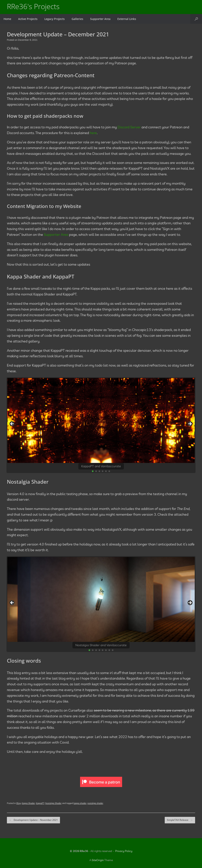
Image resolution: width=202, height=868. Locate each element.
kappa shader (80, 804)
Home (7, 19)
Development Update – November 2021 (33, 821)
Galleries (77, 19)
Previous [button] (12, 424)
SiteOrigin (98, 860)
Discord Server (129, 127)
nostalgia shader (95, 804)
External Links (127, 19)
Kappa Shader (28, 804)
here (93, 133)
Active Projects (28, 19)
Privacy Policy (124, 851)
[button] (196, 19)
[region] (101, 425)
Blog (19, 804)
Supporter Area (100, 19)
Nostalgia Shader (53, 804)
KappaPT (40, 804)
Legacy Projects (55, 19)
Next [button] (190, 424)
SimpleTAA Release (180, 821)
